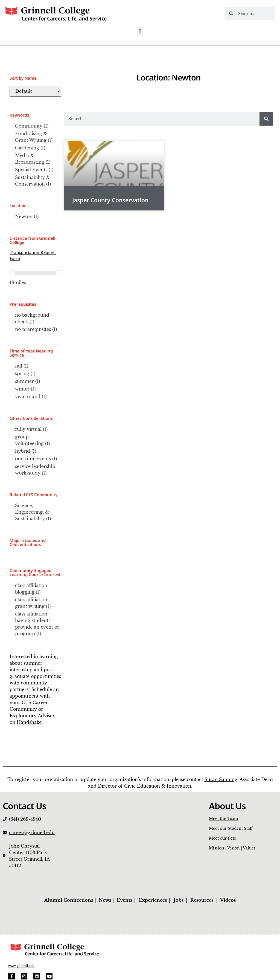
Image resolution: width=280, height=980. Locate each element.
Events (124, 900)
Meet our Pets (222, 838)
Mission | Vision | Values (232, 848)
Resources (202, 900)
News (105, 900)
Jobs (179, 900)
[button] (140, 32)
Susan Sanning (221, 779)
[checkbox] (35, 126)
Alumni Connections (69, 900)
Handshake (29, 722)
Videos (228, 900)
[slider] (12, 273)
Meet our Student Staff (231, 828)
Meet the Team (224, 819)
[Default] (35, 91)
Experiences (153, 900)
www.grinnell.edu (21, 966)
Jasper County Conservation (110, 200)
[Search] (266, 119)
